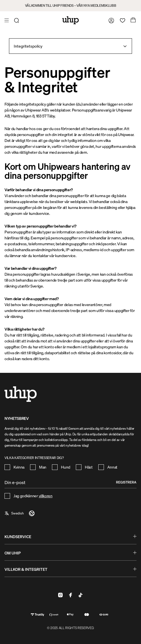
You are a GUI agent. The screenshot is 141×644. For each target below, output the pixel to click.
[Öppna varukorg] (133, 20)
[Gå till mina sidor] (110, 20)
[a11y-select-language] (20, 513)
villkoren (46, 496)
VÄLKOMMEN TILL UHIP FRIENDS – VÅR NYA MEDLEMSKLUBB (71, 5)
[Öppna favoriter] (121, 20)
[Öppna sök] (17, 20)
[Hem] (71, 20)
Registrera (126, 482)
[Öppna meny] (7, 20)
